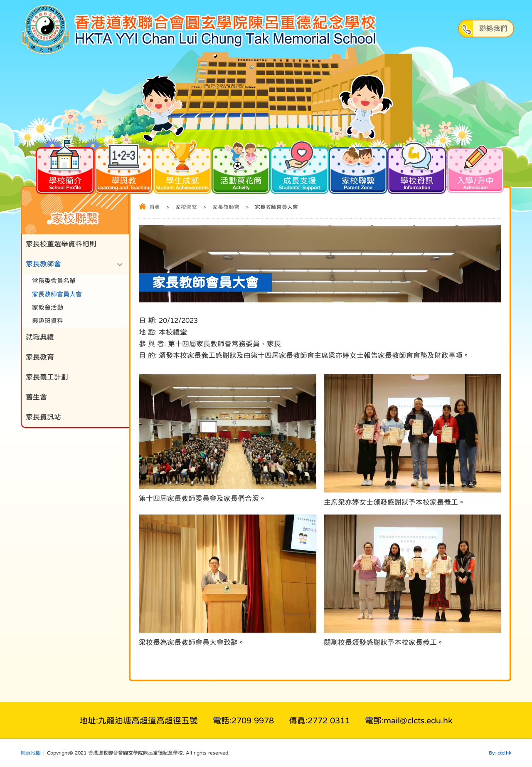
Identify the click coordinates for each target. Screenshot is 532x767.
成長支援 (299, 168)
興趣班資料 (48, 320)
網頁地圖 (31, 753)
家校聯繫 (358, 168)
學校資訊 (417, 168)
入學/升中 (475, 168)
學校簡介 (65, 168)
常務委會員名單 (54, 281)
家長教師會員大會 (57, 294)
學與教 (124, 168)
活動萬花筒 (241, 168)
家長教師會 (226, 207)
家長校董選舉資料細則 (61, 244)
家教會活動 (48, 307)
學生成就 (182, 168)
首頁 (155, 207)
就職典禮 (40, 337)
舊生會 (36, 397)
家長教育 (40, 357)
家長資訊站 (43, 417)
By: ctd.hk (500, 753)
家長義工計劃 (47, 377)
